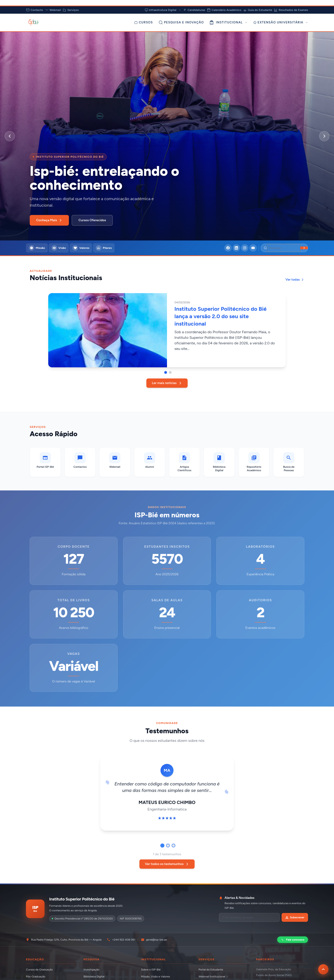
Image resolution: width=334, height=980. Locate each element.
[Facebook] (228, 248)
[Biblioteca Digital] (219, 462)
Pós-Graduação (36, 977)
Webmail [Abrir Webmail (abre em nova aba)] (53, 10)
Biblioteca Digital (94, 977)
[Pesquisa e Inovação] (181, 22)
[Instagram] (245, 248)
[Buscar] (304, 248)
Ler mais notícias (167, 383)
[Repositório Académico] (254, 462)
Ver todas (295, 280)
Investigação (91, 970)
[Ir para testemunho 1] (162, 845)
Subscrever (295, 917)
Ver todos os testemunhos (167, 864)
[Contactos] (80, 462)
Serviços (71, 10)
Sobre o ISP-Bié (151, 970)
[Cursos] (143, 22)
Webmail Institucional (214, 977)
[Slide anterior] (10, 136)
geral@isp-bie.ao (154, 940)
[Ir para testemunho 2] (168, 845)
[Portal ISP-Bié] (45, 462)
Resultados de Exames (291, 10)
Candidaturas (194, 10)
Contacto (35, 10)
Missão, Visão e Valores (156, 977)
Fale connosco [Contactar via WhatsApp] (293, 940)
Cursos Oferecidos (92, 220)
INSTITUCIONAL (228, 22)
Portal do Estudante (211, 970)
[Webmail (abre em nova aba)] (115, 462)
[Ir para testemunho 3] (173, 845)
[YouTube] (253, 248)
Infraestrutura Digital (163, 10)
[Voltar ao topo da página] (323, 969)
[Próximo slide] (324, 136)
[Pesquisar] (284, 248)
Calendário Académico (224, 10)
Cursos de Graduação (39, 970)
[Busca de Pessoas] (289, 462)
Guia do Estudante (258, 10)
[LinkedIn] (236, 248)
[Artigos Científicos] (184, 462)
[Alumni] (150, 462)
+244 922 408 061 (121, 940)
